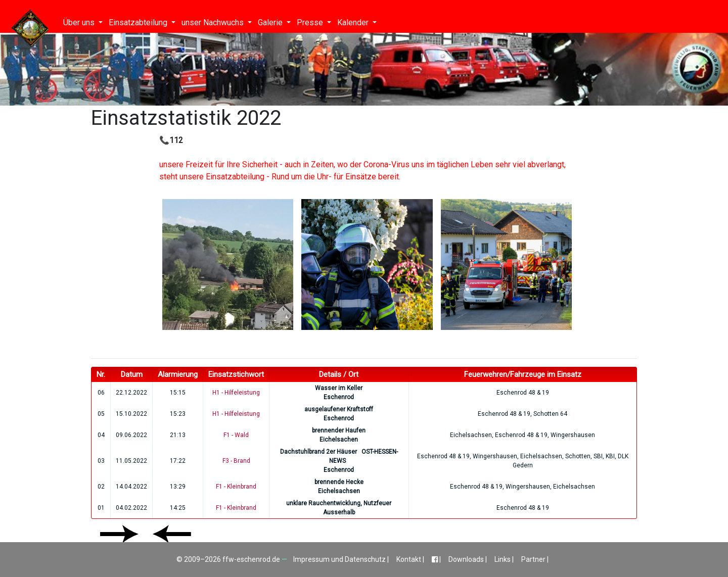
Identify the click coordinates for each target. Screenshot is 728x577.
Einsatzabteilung (139, 22)
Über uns (80, 22)
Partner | (535, 559)
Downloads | (468, 559)
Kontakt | (411, 559)
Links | (505, 559)
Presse (311, 22)
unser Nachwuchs (214, 22)
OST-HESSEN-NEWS (363, 456)
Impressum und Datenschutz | (342, 559)
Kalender (354, 22)
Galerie (271, 22)
